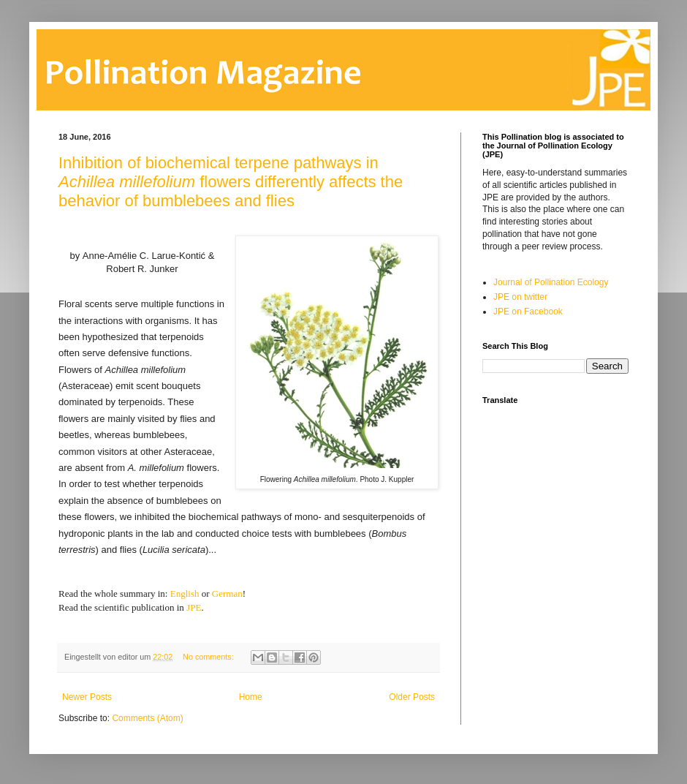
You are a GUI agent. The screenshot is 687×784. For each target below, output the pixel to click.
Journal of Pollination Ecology (551, 282)
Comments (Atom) (147, 718)
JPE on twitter (520, 297)
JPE (194, 607)
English (185, 593)
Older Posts (412, 697)
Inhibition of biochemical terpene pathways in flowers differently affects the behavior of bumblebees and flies (231, 182)
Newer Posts (87, 697)
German (227, 593)
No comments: (209, 657)
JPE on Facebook (528, 312)
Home (251, 697)
